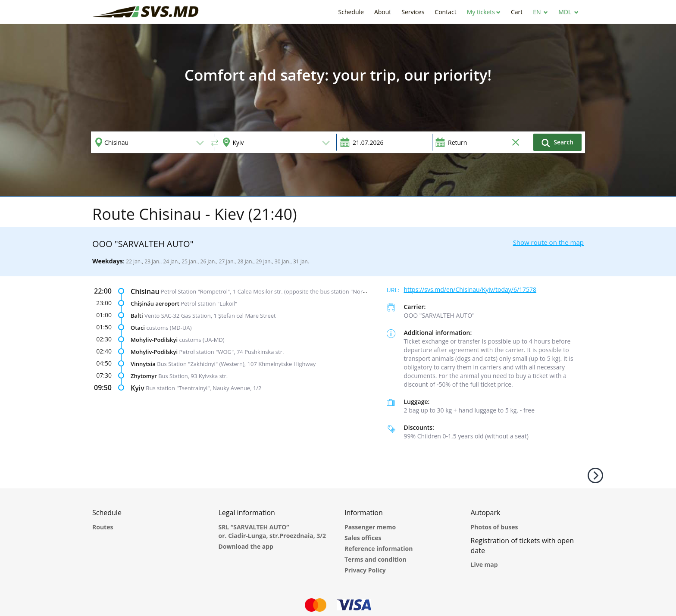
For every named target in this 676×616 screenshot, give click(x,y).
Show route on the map (548, 242)
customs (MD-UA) (169, 328)
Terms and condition (376, 559)
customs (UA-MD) (202, 340)
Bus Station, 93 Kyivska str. (193, 376)
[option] (338, 110)
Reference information (379, 549)
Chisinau (145, 291)
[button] (484, 12)
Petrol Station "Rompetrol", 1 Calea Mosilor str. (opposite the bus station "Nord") (265, 291)
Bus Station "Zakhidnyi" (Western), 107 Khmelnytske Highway (236, 364)
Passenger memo (370, 527)
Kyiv (138, 388)
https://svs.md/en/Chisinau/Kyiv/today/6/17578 (470, 289)
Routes (103, 527)
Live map (484, 564)
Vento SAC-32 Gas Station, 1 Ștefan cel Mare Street (210, 316)
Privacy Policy (365, 570)
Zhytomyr (144, 376)
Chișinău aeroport (155, 303)
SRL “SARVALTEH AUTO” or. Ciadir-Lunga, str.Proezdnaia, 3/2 (272, 531)
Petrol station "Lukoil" (209, 303)
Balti (137, 316)
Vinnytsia (143, 364)
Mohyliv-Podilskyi (154, 340)
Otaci (138, 328)
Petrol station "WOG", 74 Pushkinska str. (232, 352)
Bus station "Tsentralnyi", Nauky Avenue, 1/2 (203, 388)
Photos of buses (494, 527)
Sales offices (363, 538)
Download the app (246, 546)
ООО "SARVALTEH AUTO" (439, 315)
